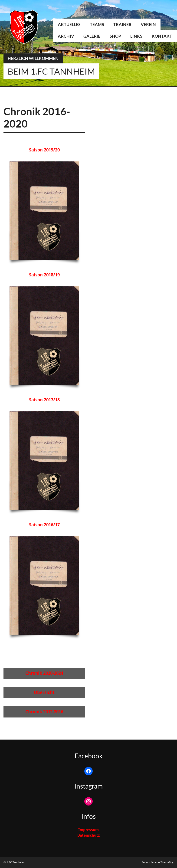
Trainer (122, 24)
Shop (115, 36)
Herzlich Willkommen (33, 58)
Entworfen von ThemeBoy (158, 862)
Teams (97, 24)
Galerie (92, 36)
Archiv (66, 36)
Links (136, 36)
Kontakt (162, 36)
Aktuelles (69, 24)
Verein (148, 24)
